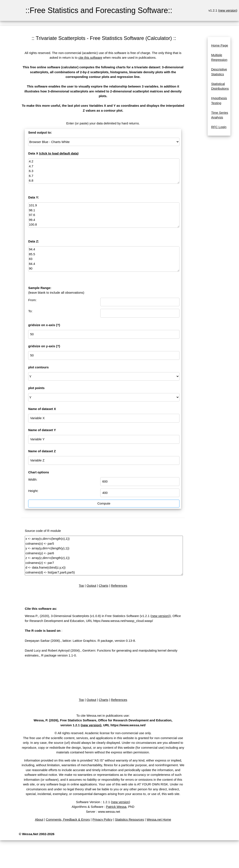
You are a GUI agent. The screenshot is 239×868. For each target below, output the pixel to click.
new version (228, 10)
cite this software (90, 58)
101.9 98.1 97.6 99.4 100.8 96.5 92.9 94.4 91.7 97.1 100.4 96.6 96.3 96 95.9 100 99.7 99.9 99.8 (104, 215)
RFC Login (219, 127)
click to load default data (59, 153)
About (39, 819)
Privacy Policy (102, 819)
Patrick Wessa (116, 807)
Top (81, 586)
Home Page (219, 45)
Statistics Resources (130, 819)
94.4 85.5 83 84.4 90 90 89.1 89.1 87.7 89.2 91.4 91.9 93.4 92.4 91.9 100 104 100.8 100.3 (104, 259)
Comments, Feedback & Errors (68, 819)
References (119, 586)
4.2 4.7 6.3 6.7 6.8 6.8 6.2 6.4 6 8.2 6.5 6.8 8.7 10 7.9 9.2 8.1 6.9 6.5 (104, 171)
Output (91, 586)
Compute (104, 503)
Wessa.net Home (159, 819)
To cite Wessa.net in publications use (103, 716)
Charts (103, 586)
